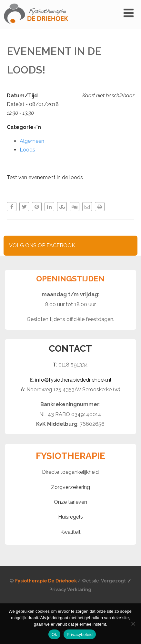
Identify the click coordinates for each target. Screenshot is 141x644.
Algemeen (32, 141)
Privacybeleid (80, 634)
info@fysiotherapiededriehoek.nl (73, 380)
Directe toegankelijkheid (70, 472)
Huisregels (70, 517)
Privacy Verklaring (70, 590)
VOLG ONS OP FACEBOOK (42, 245)
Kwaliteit (70, 532)
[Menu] (129, 13)
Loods (27, 150)
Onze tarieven (70, 502)
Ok (54, 634)
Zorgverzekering (70, 487)
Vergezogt (114, 581)
